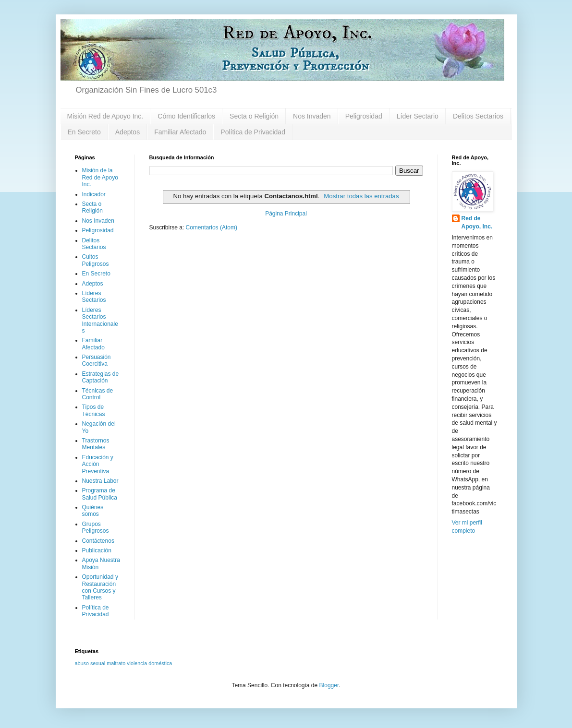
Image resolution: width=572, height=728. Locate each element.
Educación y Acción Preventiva (98, 464)
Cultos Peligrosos (96, 260)
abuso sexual (90, 663)
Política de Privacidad (253, 132)
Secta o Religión (254, 116)
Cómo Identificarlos (186, 116)
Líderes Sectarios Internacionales (100, 320)
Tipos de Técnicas (94, 410)
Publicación (97, 550)
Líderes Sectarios (94, 297)
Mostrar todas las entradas (361, 196)
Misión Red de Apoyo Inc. (105, 116)
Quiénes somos (93, 511)
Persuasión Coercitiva (97, 360)
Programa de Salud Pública (100, 494)
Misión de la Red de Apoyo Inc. (100, 177)
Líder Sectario (418, 116)
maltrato (116, 663)
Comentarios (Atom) (212, 227)
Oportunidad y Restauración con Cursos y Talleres (100, 587)
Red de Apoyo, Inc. (477, 222)
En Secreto (84, 132)
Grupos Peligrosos (96, 527)
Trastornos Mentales (96, 444)
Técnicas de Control (98, 394)
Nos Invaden (312, 116)
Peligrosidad (364, 116)
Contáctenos (98, 541)
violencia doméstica (149, 663)
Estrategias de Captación (101, 377)
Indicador (94, 194)
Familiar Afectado (180, 132)
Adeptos (128, 132)
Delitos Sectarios (478, 116)
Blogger (329, 685)
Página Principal (286, 214)
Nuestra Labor (100, 481)
